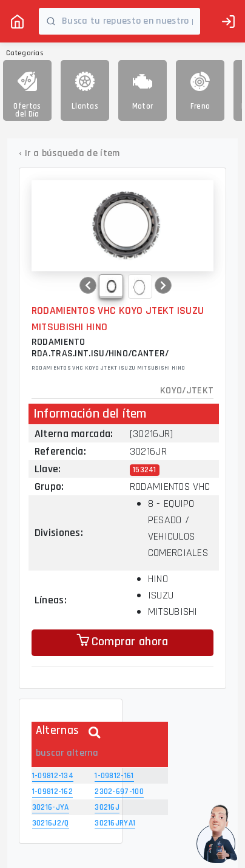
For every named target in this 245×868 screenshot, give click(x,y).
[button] (88, 285)
